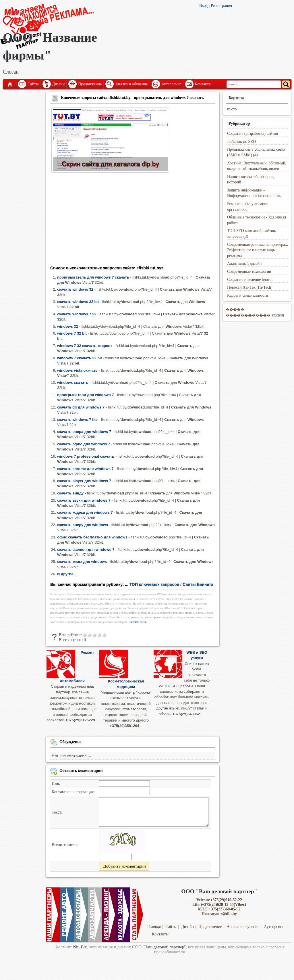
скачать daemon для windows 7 (86, 550)
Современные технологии (249, 272)
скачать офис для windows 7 (84, 444)
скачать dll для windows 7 (81, 407)
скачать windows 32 (75, 289)
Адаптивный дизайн (244, 263)
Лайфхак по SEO (241, 142)
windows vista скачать (77, 370)
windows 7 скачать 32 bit (80, 358)
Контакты (203, 84)
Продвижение (90, 84)
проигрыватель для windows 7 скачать (93, 277)
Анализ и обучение (131, 84)
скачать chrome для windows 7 (85, 469)
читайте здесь (138, 622)
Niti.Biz (80, 947)
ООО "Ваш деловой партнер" (159, 947)
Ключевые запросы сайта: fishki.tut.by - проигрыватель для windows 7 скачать (132, 98)
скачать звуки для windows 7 (84, 500)
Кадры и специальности (248, 295)
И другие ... (67, 574)
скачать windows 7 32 (77, 314)
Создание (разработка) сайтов (253, 134)
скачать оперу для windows (83, 525)
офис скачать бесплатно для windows (92, 537)
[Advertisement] (133, 221)
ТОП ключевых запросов (154, 584)
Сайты (33, 84)
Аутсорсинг (171, 84)
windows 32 (68, 326)
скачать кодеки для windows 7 (85, 512)
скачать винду (70, 493)
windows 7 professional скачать (86, 456)
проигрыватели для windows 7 (85, 395)
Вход (203, 6)
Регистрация (221, 6)
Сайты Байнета (198, 584)
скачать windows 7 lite (77, 420)
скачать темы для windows (82, 562)
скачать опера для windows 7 (84, 432)
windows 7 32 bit (72, 333)
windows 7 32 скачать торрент (85, 346)
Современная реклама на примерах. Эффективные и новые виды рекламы (258, 250)
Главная (9, 84)
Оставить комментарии (81, 771)
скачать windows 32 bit (78, 302)
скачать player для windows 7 (84, 481)
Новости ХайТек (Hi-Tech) (250, 287)
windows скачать (73, 382)
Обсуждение (70, 742)
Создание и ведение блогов (250, 280)
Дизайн (59, 84)
